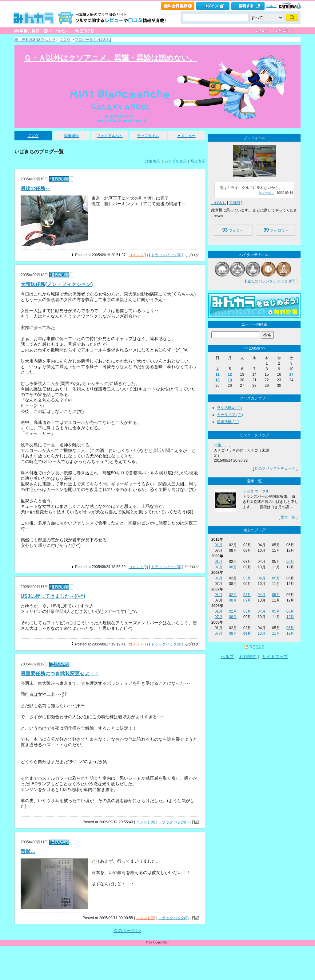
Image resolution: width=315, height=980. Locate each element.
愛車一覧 (288, 517)
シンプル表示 (176, 161)
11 (217, 374)
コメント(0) (138, 567)
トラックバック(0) (166, 255)
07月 (219, 567)
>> (263, 348)
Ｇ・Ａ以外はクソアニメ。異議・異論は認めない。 (110, 58)
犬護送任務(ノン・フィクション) (57, 284)
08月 (233, 567)
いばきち (219, 203)
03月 (247, 578)
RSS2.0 (257, 647)
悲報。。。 (223, 445)
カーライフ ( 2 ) (230, 415)
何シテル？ (266, 193)
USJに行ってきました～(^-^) (53, 596)
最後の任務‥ (35, 188)
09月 (247, 600)
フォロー (233, 230)
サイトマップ (275, 657)
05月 (276, 578)
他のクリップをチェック (275, 468)
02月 (233, 595)
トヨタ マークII (255, 491)
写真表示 (198, 161)
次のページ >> (127, 931)
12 (230, 374)
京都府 (235, 203)
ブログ (65, 40)
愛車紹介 (71, 136)
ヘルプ (271, 6)
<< (245, 348)
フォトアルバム (110, 136)
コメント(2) (146, 918)
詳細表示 (153, 161)
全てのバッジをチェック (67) (271, 281)
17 (291, 374)
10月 (262, 633)
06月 (290, 562)
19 (230, 380)
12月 (290, 617)
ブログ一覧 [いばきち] (93, 40)
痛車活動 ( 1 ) (228, 422)
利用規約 (248, 657)
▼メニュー (186, 136)
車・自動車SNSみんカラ (35, 40)
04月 (262, 578)
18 (217, 380)
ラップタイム (148, 136)
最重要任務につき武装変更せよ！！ (60, 674)
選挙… (28, 851)
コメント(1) (138, 255)
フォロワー (276, 230)
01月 (219, 545)
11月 (276, 633)
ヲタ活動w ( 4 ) (229, 408)
